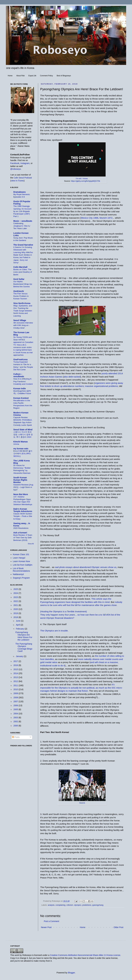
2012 (16, 681)
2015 (16, 669)
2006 (16, 705)
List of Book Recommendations (21, 570)
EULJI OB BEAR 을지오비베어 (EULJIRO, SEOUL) (23, 454)
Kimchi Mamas (21, 442)
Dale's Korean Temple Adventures (23, 510)
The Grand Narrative (23, 245)
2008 (16, 697)
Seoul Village (20, 320)
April (18, 625)
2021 (16, 605)
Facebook (15, 163)
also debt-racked (72, 377)
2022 (16, 601)
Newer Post (46, 927)
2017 (16, 661)
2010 (16, 689)
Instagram (25, 163)
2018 (16, 617)
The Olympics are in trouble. (54, 631)
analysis (51, 905)
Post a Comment (51, 921)
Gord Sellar (19, 279)
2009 (16, 693)
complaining (60, 905)
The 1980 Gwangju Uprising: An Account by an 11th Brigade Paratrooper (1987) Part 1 (22, 211)
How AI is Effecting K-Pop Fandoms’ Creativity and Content (23, 381)
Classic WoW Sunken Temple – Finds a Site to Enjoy (23, 516)
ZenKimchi (19, 291)
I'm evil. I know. (82, 179)
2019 (16, 613)
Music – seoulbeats (23, 221)
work (17, 955)
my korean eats (21, 449)
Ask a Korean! (20, 533)
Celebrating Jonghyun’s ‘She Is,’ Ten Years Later (22, 226)
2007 (16, 701)
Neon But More (21, 494)
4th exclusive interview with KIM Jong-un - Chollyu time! (23, 325)
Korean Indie (20, 388)
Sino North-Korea (22, 303)
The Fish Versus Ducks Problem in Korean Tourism (21, 296)
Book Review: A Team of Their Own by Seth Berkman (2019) (23, 538)
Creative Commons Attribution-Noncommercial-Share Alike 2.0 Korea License (85, 955)
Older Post (119, 927)
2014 (16, 673)
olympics (78, 905)
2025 (16, 589)
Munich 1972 (106, 218)
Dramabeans (20, 192)
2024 (16, 593)
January (20, 656)
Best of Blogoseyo (64, 76)
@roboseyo (16, 169)
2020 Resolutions (21, 528)
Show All (31, 544)
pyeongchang (98, 905)
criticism (70, 905)
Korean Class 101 (21, 554)
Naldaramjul (18, 574)
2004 (16, 714)
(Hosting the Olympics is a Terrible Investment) (64, 611)
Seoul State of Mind (23, 430)
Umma (16, 444)
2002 (16, 721)
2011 (16, 685)
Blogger (71, 973)
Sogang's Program (21, 578)
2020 (16, 609)
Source (82, 803)
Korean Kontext (21, 398)
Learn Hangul (19, 558)
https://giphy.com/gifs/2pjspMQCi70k (85, 181)
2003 (16, 718)
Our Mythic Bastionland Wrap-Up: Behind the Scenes (23, 284)
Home (10, 76)
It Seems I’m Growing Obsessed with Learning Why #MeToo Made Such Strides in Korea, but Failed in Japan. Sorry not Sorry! (23, 255)
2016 (16, 665)
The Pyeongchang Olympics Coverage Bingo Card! (24, 647)
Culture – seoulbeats (19, 375)
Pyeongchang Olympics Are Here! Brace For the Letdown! (24, 636)
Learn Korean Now (21, 561)
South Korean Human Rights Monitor (20, 480)
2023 (16, 597)
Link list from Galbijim (23, 565)
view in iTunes (17, 181)
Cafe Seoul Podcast (23, 178)
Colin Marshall (20, 267)
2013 (16, 677)
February (20, 629)
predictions (87, 905)
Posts (16, 737)
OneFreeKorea (20, 359)
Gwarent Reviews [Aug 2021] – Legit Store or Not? (23, 487)
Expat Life (32, 76)
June (18, 621)
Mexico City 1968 (90, 218)
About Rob (20, 76)
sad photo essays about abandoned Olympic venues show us (86, 567)
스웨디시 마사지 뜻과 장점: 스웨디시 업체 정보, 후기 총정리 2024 (23, 435)
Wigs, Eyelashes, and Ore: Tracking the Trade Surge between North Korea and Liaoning (23, 311)
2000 (16, 726)
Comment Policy (46, 76)
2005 (16, 709)
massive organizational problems (101, 386)
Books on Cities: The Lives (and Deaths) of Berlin (23, 272)
